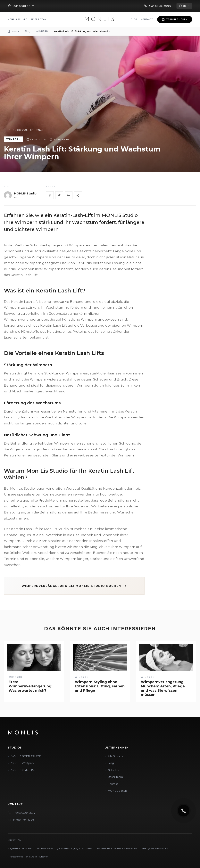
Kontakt (113, 784)
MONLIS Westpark (23, 763)
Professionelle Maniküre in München (28, 857)
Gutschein (114, 770)
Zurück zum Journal (24, 130)
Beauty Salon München (155, 848)
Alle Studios (115, 756)
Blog (134, 19)
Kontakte (147, 19)
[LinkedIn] (69, 195)
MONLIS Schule (18, 19)
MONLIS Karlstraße (23, 770)
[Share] (78, 195)
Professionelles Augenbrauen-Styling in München (65, 848)
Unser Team (39, 19)
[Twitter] (59, 195)
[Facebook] (50, 195)
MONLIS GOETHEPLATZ (26, 756)
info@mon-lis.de (24, 820)
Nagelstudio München (20, 848)
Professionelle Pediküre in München (117, 848)
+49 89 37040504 (24, 813)
